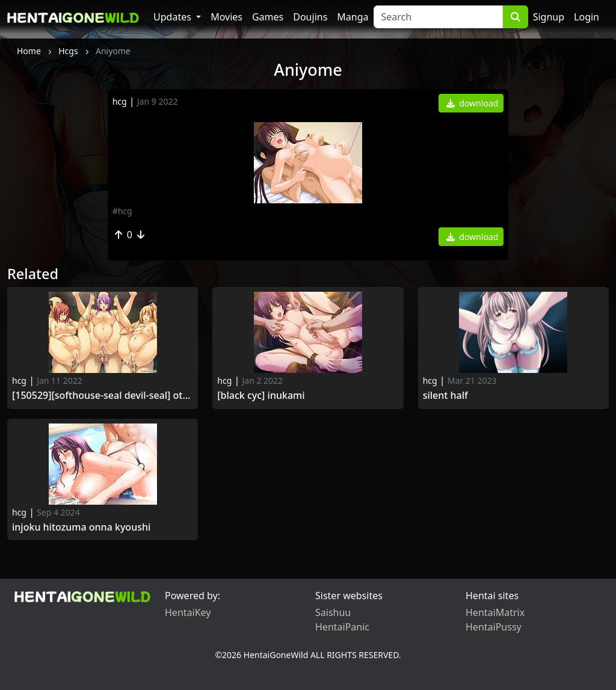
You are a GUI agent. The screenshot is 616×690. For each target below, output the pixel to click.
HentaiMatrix (495, 612)
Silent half (445, 396)
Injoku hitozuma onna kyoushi (81, 527)
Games (268, 17)
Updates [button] (174, 17)
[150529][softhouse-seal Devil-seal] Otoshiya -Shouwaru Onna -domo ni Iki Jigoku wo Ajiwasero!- (103, 396)
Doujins (310, 17)
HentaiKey (188, 612)
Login (587, 17)
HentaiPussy (494, 627)
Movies (226, 17)
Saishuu (333, 612)
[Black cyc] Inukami (262, 396)
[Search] (438, 17)
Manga (353, 17)
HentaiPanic (342, 627)
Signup (549, 17)
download (473, 103)
